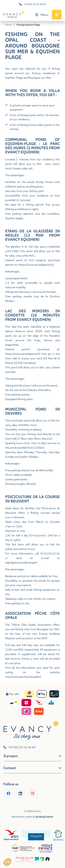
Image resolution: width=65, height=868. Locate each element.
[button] (7, 862)
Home (8, 25)
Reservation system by (32, 817)
